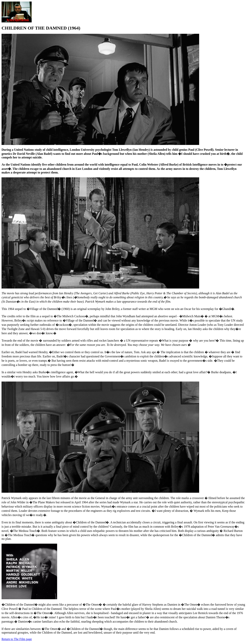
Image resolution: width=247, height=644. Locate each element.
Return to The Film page (17, 639)
